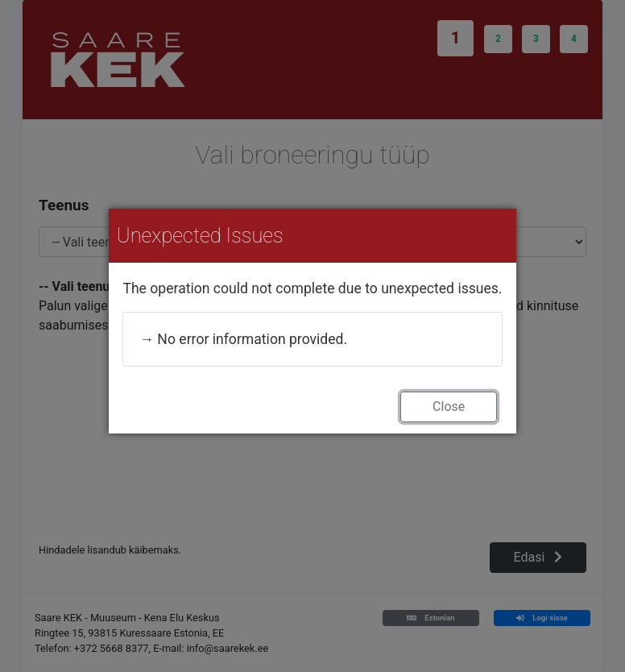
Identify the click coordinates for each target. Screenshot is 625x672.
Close (449, 407)
